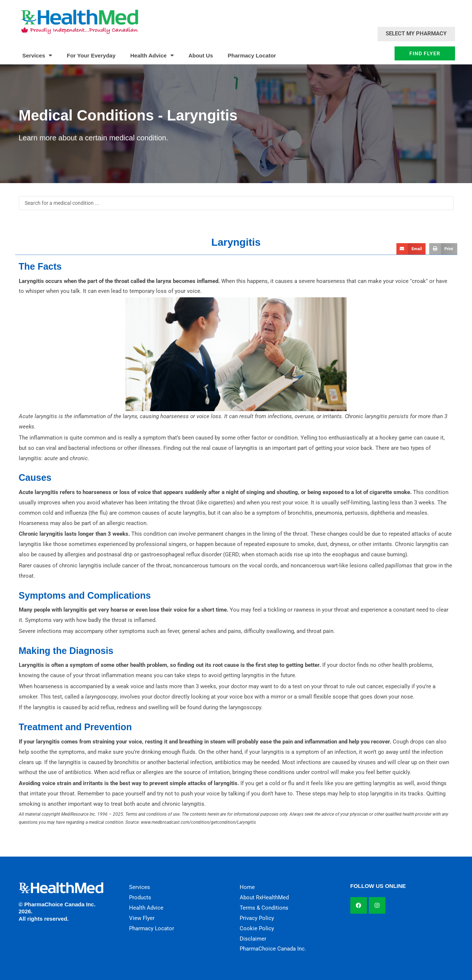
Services (37, 55)
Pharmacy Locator (252, 55)
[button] (411, 249)
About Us (201, 55)
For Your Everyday (91, 55)
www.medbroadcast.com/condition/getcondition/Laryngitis (198, 822)
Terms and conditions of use (152, 814)
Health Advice (152, 55)
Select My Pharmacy (416, 34)
